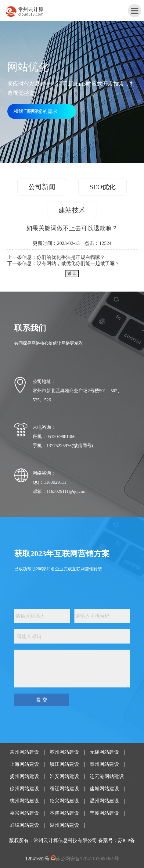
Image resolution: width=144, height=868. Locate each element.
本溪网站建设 (64, 813)
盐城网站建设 (104, 789)
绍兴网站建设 (64, 801)
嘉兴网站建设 (24, 813)
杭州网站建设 (24, 801)
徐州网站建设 (24, 789)
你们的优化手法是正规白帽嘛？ (71, 257)
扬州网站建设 (24, 776)
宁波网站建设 (104, 813)
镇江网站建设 (64, 764)
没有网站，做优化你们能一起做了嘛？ (78, 263)
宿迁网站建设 (64, 789)
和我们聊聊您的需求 (35, 111)
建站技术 (72, 210)
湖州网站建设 (64, 825)
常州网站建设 (24, 752)
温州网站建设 (104, 801)
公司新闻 (42, 187)
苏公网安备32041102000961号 (87, 859)
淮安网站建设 (64, 776)
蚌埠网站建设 (24, 825)
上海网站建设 (24, 764)
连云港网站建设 (107, 776)
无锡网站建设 (104, 752)
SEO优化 (103, 187)
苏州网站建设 (64, 752)
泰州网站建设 (104, 764)
